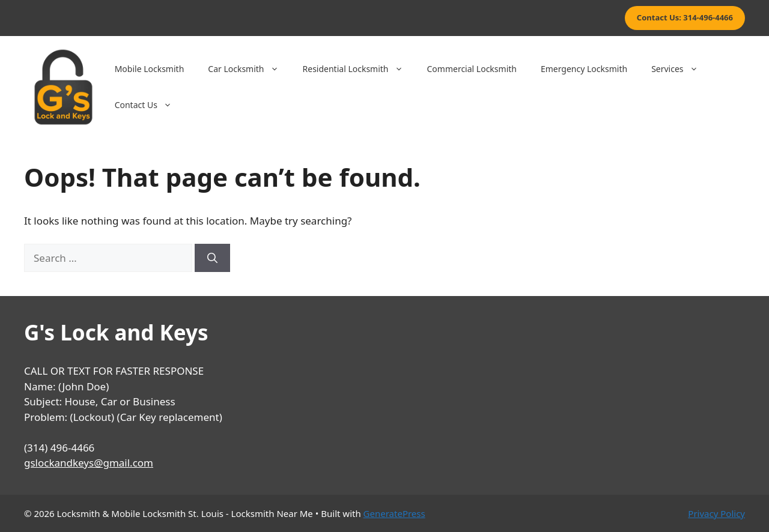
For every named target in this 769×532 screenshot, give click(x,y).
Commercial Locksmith (472, 69)
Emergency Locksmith (584, 69)
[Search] (212, 258)
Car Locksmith (249, 69)
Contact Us (149, 105)
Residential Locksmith (359, 69)
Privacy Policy (716, 513)
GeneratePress (394, 513)
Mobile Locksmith (150, 69)
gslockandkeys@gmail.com (89, 463)
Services (680, 69)
